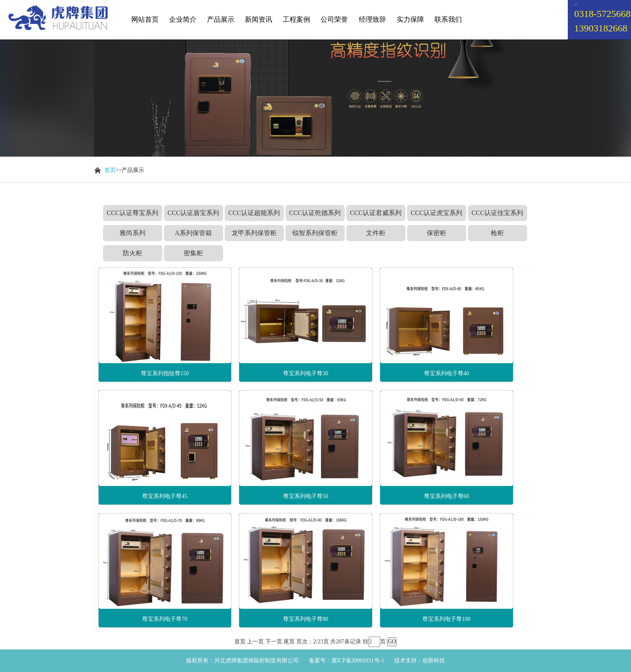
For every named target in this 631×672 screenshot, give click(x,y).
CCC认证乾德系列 (315, 213)
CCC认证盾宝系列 (193, 213)
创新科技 (434, 661)
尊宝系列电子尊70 (165, 619)
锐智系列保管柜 (315, 233)
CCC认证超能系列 (254, 213)
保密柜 (437, 233)
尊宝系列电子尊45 (165, 496)
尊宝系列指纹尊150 (165, 373)
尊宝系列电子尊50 (306, 496)
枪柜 (497, 233)
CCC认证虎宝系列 (437, 213)
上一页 (255, 642)
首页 (110, 170)
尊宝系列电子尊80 (306, 619)
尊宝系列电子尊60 (447, 496)
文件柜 (376, 233)
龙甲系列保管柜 (254, 233)
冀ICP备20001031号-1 (358, 661)
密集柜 (193, 253)
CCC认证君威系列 (376, 213)
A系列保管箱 (193, 233)
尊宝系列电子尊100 (446, 619)
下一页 (274, 642)
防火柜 (132, 253)
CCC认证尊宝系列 (132, 213)
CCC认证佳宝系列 (497, 213)
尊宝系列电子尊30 (306, 373)
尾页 (289, 642)
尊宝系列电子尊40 (447, 373)
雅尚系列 (132, 233)
